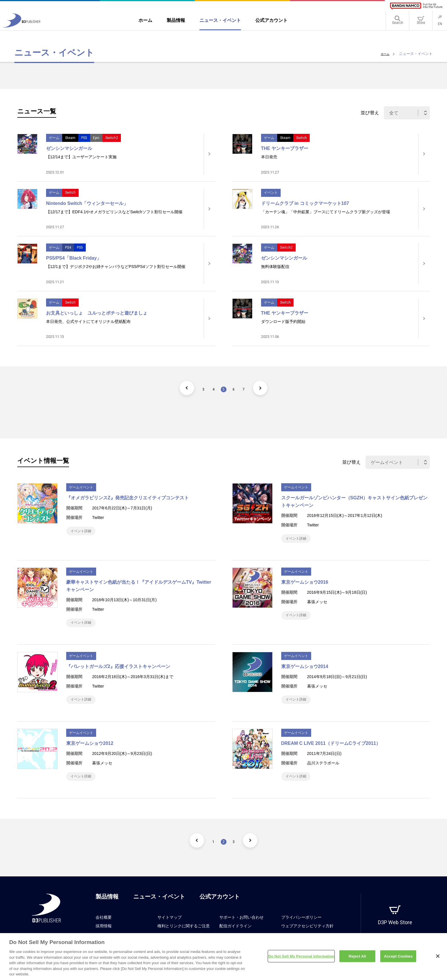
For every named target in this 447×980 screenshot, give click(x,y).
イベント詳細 (84, 532)
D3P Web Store (395, 934)
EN (440, 26)
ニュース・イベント (159, 908)
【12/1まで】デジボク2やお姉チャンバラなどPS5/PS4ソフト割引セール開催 (116, 267)
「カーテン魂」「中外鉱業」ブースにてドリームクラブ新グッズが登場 (326, 212)
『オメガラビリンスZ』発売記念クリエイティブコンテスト (128, 498)
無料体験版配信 (275, 267)
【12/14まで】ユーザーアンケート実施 (81, 157)
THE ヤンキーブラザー (285, 148)
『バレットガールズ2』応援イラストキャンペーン (118, 672)
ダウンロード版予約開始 (283, 321)
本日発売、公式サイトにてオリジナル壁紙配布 (88, 321)
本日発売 (269, 157)
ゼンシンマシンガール (69, 148)
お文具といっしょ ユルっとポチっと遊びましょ (97, 313)
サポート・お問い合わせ (241, 929)
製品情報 (107, 908)
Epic (96, 138)
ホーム (384, 54)
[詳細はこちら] (209, 154)
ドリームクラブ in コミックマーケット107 (305, 203)
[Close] (438, 958)
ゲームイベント (81, 487)
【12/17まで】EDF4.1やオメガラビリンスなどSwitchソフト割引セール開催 (114, 212)
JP (440, 19)
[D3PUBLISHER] (22, 28)
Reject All (357, 958)
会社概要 (104, 929)
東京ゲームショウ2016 (305, 585)
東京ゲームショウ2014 (305, 672)
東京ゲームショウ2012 (90, 752)
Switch (302, 138)
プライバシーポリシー (301, 929)
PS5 (84, 138)
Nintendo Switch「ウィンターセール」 (87, 203)
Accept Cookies (398, 958)
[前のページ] (176, 388)
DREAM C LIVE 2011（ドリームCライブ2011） (331, 752)
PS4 (68, 248)
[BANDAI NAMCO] (416, 6)
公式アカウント (220, 908)
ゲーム (54, 138)
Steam (70, 138)
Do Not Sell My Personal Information (301, 958)
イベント (271, 193)
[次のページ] (271, 388)
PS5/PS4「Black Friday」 (74, 258)
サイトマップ (170, 929)
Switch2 (112, 138)
